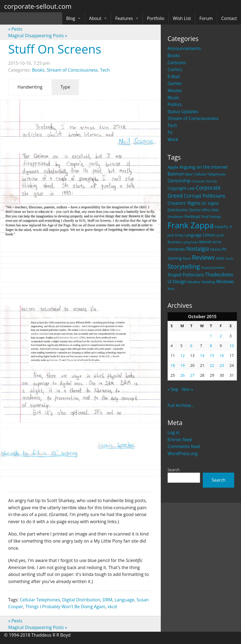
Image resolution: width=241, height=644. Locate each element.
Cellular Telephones (40, 600)
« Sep (173, 389)
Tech (172, 125)
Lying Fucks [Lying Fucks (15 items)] (190, 242)
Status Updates (183, 112)
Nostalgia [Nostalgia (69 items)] (197, 249)
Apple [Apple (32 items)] (173, 167)
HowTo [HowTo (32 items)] (222, 227)
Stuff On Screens (55, 49)
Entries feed (180, 440)
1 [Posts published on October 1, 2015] (211, 336)
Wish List (182, 18)
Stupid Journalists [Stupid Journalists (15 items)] (213, 268)
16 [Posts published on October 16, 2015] (222, 355)
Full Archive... (181, 405)
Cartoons (177, 63)
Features (124, 18)
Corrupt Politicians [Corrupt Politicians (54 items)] (204, 196)
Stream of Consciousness (193, 118)
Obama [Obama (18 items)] (216, 249)
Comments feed (184, 446)
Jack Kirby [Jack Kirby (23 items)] (175, 235)
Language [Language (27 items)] (193, 235)
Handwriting (30, 87)
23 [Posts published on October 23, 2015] (222, 365)
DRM (108, 600)
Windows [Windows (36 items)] (225, 282)
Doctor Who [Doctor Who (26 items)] (200, 210)
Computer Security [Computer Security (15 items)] (204, 181)
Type (66, 87)
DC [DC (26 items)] (204, 203)
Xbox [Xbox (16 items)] (171, 289)
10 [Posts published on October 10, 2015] (232, 346)
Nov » (188, 389)
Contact (229, 18)
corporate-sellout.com (38, 6)
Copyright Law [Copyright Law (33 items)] (181, 188)
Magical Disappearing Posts (38, 36)
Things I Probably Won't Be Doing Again (65, 607)
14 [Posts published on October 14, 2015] (202, 355)
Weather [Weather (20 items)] (194, 282)
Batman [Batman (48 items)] (176, 174)
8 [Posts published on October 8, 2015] (211, 346)
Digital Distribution (81, 600)
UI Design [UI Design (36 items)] (177, 282)
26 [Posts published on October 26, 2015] (183, 375)
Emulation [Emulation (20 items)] (175, 217)
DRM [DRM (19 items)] (215, 210)
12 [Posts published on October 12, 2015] (183, 355)
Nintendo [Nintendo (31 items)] (176, 249)
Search (174, 470)
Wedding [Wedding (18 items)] (209, 282)
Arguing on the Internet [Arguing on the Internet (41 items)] (204, 167)
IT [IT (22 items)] (231, 227)
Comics (175, 69)
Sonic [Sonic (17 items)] (229, 258)
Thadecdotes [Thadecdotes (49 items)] (219, 275)
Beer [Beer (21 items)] (189, 174)
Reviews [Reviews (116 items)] (203, 257)
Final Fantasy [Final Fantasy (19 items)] (211, 217)
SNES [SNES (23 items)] (220, 258)
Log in (174, 432)
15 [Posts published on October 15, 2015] (212, 355)
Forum (206, 18)
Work (173, 139)
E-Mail (174, 77)
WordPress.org (183, 453)
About (95, 18)
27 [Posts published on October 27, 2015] (192, 375)
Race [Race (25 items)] (187, 258)
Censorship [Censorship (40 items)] (179, 181)
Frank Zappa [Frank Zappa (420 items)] (191, 225)
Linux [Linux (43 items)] (209, 235)
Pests (15, 29)
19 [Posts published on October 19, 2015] (183, 365)
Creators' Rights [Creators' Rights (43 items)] (184, 203)
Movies (175, 90)
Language (124, 600)
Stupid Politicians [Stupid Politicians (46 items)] (186, 275)
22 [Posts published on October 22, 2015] (212, 365)
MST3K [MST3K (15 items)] (217, 242)
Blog (71, 18)
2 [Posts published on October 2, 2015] (221, 336)
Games (175, 83)
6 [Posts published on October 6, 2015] (191, 346)
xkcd (112, 607)
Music (174, 98)
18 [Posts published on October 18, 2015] (173, 365)
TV (170, 133)
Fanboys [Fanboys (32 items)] (192, 216)
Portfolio (156, 18)
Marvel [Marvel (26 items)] (205, 242)
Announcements (184, 48)
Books (174, 55)
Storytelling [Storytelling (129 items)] (184, 266)
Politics (175, 104)
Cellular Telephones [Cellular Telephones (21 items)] (210, 174)
